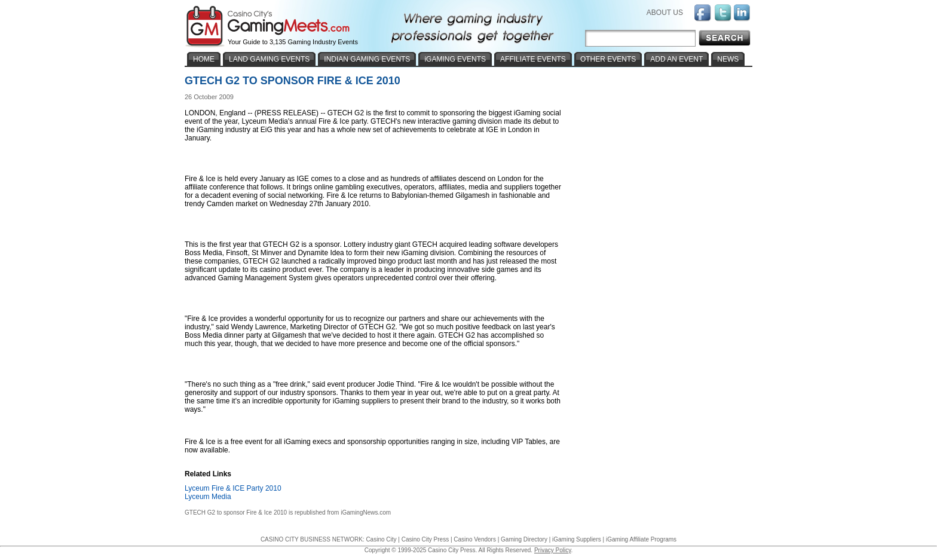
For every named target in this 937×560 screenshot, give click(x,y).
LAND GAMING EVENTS (269, 59)
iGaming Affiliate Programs (641, 539)
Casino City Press (425, 539)
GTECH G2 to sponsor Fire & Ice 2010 (236, 512)
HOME (204, 59)
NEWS (728, 59)
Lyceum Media (208, 497)
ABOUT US (665, 13)
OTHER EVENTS (608, 59)
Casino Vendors (475, 539)
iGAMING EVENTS (455, 59)
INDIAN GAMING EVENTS (367, 59)
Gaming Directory (524, 539)
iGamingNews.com (366, 512)
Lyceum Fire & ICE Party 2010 (233, 488)
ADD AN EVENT (676, 59)
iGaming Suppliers (577, 539)
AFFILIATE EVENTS (533, 59)
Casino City (381, 539)
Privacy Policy (553, 550)
